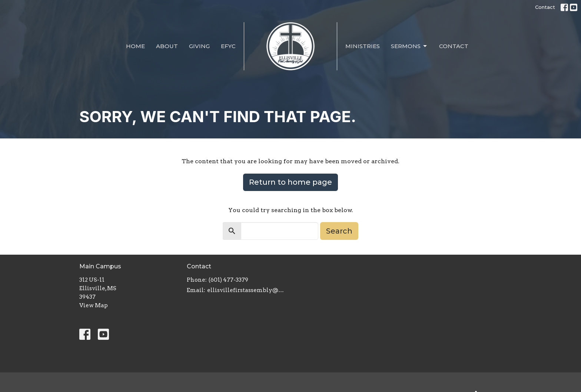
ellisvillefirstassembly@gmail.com (247, 290)
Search (339, 231)
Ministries (363, 46)
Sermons (409, 46)
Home (135, 46)
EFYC (228, 46)
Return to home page (290, 182)
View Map (94, 305)
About (167, 46)
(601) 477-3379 (228, 280)
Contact (545, 7)
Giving (199, 46)
